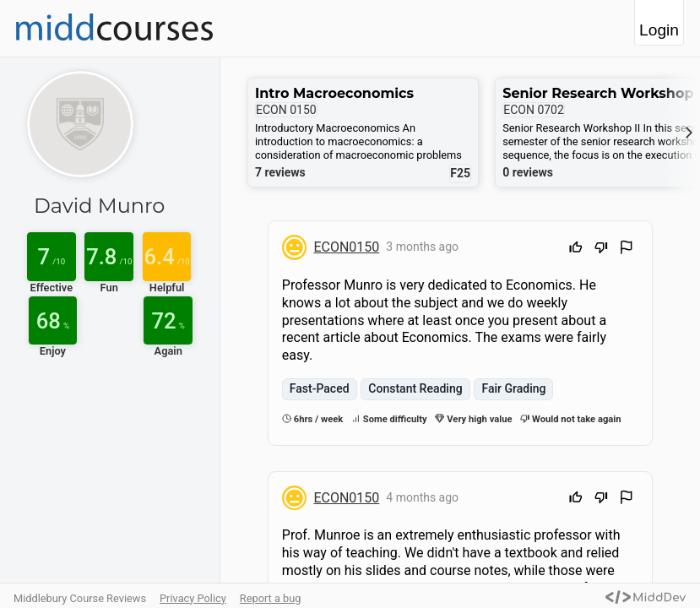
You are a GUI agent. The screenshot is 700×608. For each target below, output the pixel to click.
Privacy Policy (193, 598)
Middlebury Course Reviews (80, 598)
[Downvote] (601, 250)
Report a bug (271, 598)
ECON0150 (346, 247)
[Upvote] (576, 250)
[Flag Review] (627, 250)
